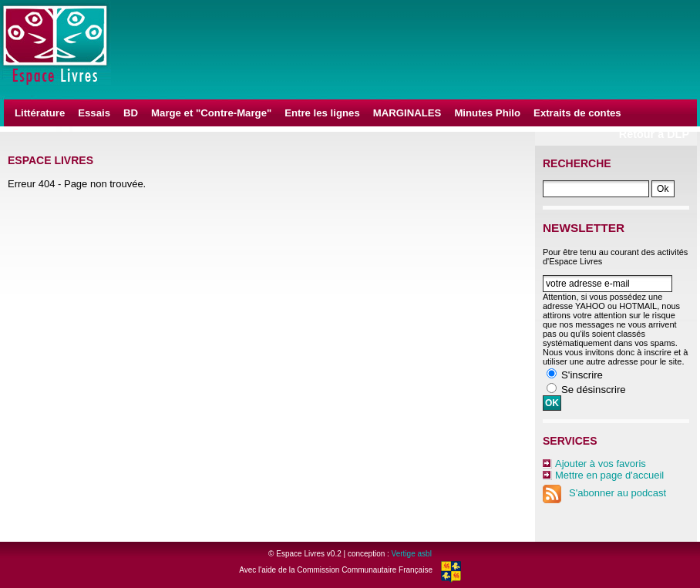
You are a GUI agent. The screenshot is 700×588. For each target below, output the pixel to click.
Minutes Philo (487, 113)
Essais (94, 113)
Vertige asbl (412, 554)
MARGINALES (407, 113)
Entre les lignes (322, 113)
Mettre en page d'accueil (609, 475)
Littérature (40, 113)
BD (131, 113)
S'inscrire (582, 375)
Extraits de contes (577, 113)
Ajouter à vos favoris (601, 464)
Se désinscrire (594, 390)
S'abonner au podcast (604, 493)
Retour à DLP (654, 134)
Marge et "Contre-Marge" (211, 113)
